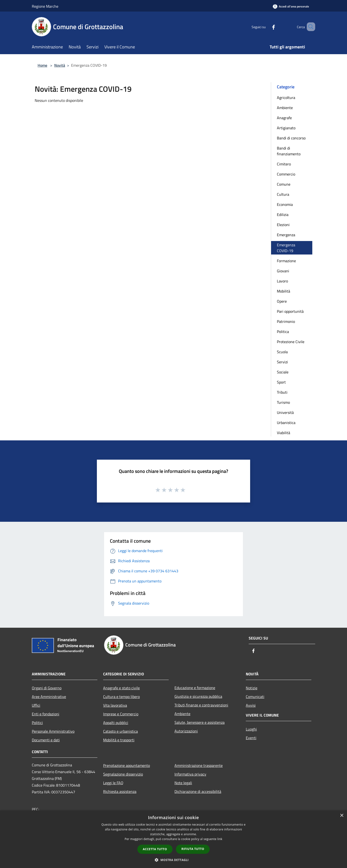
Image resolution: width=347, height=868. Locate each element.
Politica (283, 332)
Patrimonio (286, 321)
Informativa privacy (190, 774)
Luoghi (251, 729)
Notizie (252, 688)
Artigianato (286, 128)
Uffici (36, 705)
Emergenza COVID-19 (286, 248)
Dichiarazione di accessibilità (198, 791)
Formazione (286, 261)
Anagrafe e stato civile (121, 688)
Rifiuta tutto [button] (193, 849)
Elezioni (283, 225)
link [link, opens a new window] (220, 839)
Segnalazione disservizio (123, 774)
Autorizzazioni (186, 731)
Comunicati (255, 697)
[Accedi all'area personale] (291, 6)
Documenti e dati (46, 740)
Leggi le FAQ (113, 783)
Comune (284, 184)
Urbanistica (286, 423)
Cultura (283, 194)
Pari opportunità (290, 311)
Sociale (283, 372)
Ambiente (285, 108)
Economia (285, 204)
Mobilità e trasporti (119, 740)
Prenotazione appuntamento (127, 765)
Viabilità (284, 433)
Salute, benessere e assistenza (200, 722)
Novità (60, 65)
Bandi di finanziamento (289, 151)
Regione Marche (45, 6)
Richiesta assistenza (120, 791)
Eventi (251, 738)
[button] (173, 860)
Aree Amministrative (49, 697)
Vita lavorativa (115, 705)
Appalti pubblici (116, 723)
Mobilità (284, 291)
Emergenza (286, 235)
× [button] (342, 816)
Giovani (283, 271)
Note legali (183, 783)
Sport (281, 382)
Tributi (282, 392)
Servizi (282, 362)
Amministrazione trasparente (199, 765)
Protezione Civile (291, 342)
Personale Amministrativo (53, 731)
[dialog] (173, 839)
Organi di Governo (47, 688)
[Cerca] (309, 27)
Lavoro (282, 281)
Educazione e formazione (195, 688)
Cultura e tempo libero (121, 697)
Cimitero (284, 164)
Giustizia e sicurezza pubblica (198, 696)
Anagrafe (284, 118)
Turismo (283, 402)
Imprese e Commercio (121, 714)
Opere (282, 301)
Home (42, 65)
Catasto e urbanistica (120, 731)
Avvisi (251, 705)
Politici (37, 723)
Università (285, 412)
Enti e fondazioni (46, 714)
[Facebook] (267, 27)
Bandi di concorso (291, 138)
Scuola (282, 352)
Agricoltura (286, 98)
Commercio (286, 174)
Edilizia (283, 215)
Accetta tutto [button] (155, 849)
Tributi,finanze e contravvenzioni (201, 705)
